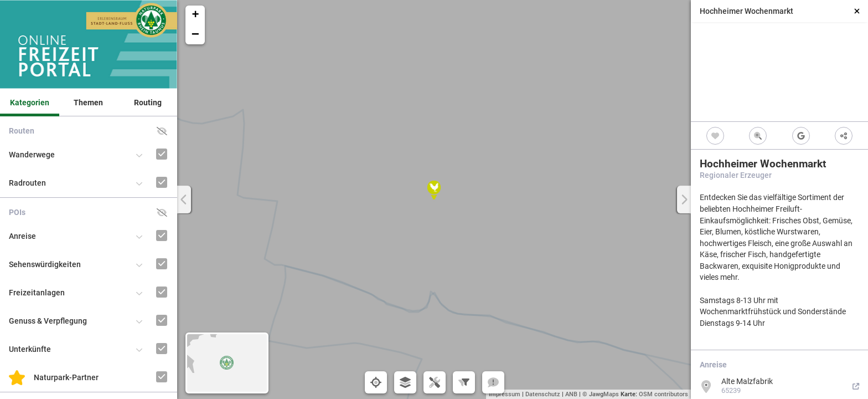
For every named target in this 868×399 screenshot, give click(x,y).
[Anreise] (146, 225)
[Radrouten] (146, 172)
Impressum (505, 394)
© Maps (601, 394)
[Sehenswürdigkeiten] (146, 254)
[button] (434, 190)
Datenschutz (543, 394)
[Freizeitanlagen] (146, 282)
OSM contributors (663, 394)
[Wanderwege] (146, 144)
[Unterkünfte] (146, 338)
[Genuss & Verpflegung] (146, 310)
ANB (571, 394)
